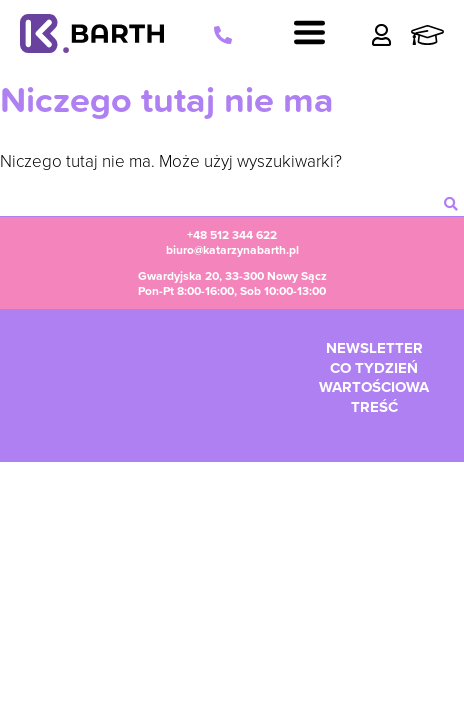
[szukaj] (451, 204)
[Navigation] (309, 35)
